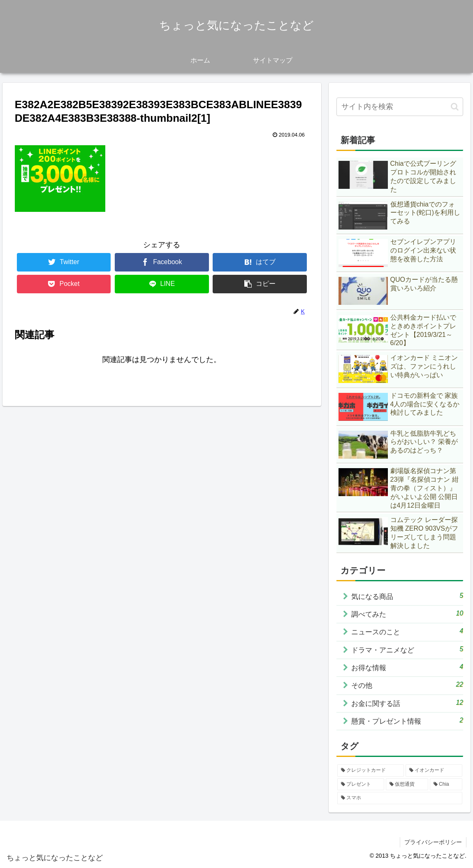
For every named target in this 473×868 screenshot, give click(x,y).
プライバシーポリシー (433, 842)
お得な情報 (408, 667)
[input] (400, 107)
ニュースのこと (408, 631)
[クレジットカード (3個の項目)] (371, 771)
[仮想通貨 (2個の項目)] (407, 784)
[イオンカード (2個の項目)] (434, 771)
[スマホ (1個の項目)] (400, 798)
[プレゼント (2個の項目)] (361, 784)
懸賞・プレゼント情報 (408, 721)
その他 (408, 685)
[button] (455, 107)
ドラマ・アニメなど (408, 649)
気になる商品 (408, 596)
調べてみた (408, 614)
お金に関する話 (408, 703)
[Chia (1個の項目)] (446, 784)
